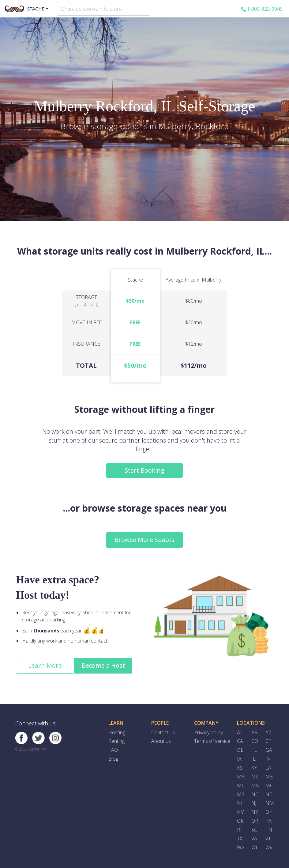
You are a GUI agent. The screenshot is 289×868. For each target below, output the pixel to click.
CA (240, 741)
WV (269, 847)
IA (239, 759)
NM (270, 803)
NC (255, 794)
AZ (268, 732)
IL (253, 759)
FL (254, 750)
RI (239, 830)
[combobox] (104, 9)
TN (269, 830)
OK (240, 821)
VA (254, 839)
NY (255, 812)
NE (269, 794)
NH (241, 803)
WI (254, 847)
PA (268, 821)
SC (254, 830)
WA (241, 847)
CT (268, 741)
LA (268, 768)
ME (269, 777)
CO (255, 741)
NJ (254, 803)
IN (268, 759)
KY (254, 768)
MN (256, 785)
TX (240, 839)
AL (240, 732)
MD (255, 777)
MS (241, 794)
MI (240, 785)
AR (254, 732)
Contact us (163, 732)
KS (240, 768)
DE (240, 750)
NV (240, 812)
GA (269, 750)
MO (270, 785)
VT (268, 839)
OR (255, 821)
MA (241, 777)
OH (269, 812)
